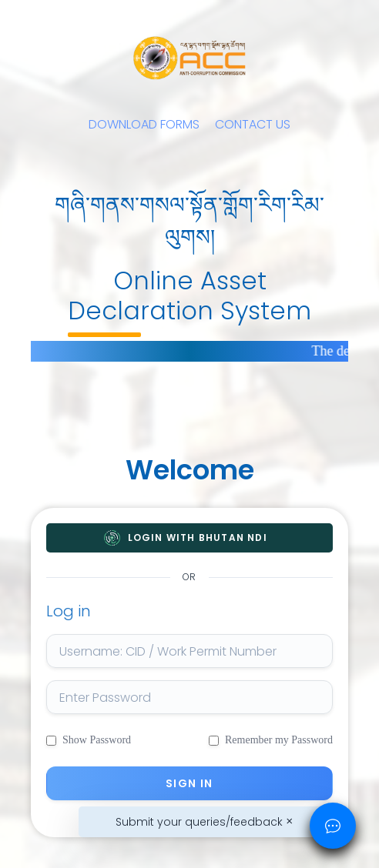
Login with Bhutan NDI (198, 538)
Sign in (189, 783)
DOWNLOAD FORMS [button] (144, 124)
